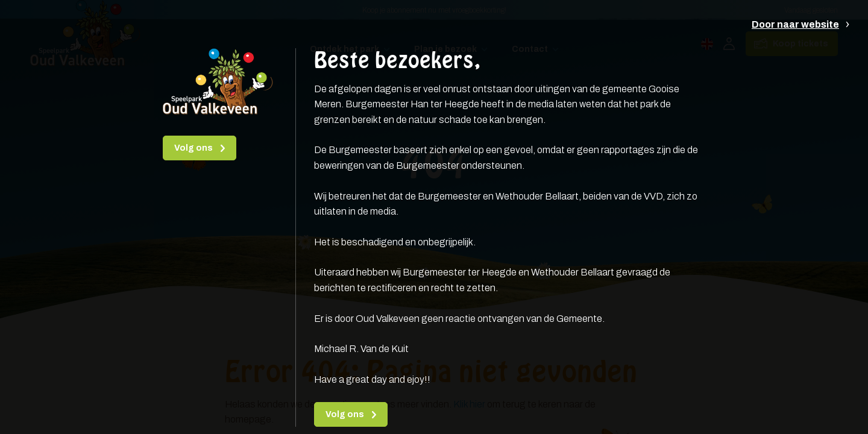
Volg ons (194, 148)
